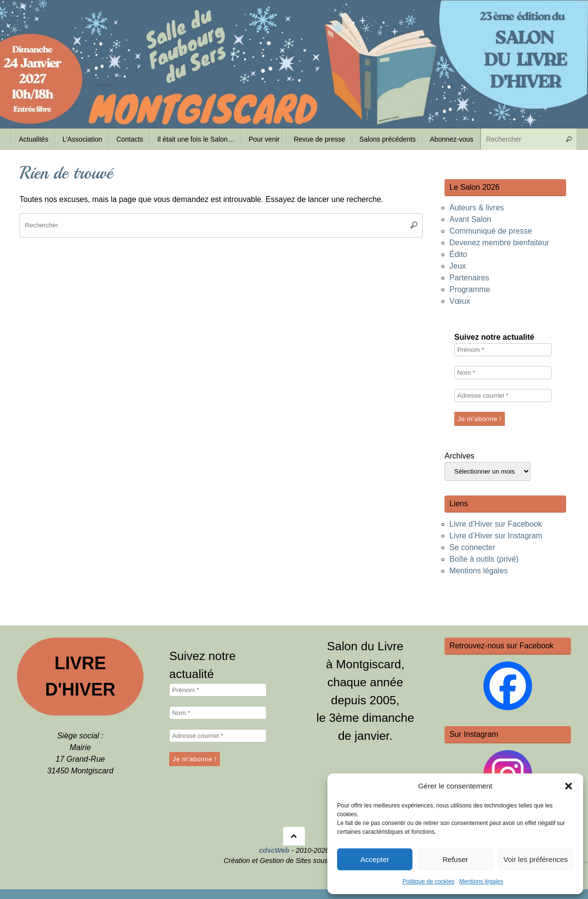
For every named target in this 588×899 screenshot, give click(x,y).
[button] (569, 786)
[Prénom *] (503, 350)
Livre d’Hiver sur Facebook (496, 524)
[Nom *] (503, 373)
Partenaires (469, 278)
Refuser (455, 859)
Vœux (460, 301)
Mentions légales (481, 881)
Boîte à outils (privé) (484, 559)
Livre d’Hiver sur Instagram (496, 536)
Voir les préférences (536, 859)
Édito (458, 254)
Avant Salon (470, 219)
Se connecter (472, 547)
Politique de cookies (429, 881)
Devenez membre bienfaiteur (499, 243)
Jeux (458, 266)
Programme (470, 289)
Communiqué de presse (491, 231)
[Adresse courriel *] (503, 395)
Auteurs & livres (477, 208)
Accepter (375, 859)
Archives (459, 456)
